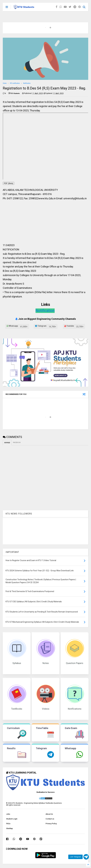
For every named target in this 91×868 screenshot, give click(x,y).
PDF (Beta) (9, 183)
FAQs (8, 824)
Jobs (8, 814)
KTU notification (15, 83)
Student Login (12, 819)
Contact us (50, 819)
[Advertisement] (46, 223)
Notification (27, 83)
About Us (49, 814)
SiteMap (9, 829)
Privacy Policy (51, 824)
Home (5, 83)
